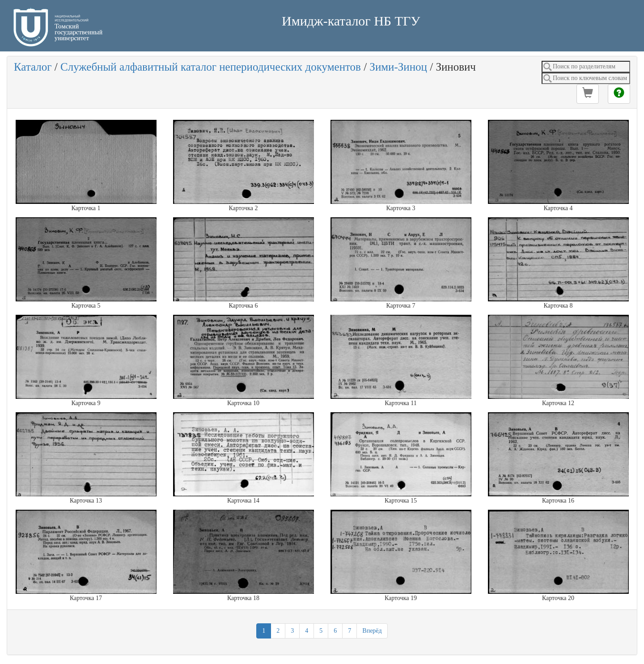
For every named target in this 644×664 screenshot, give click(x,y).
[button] (588, 94)
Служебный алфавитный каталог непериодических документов (211, 67)
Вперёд (372, 631)
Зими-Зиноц (398, 67)
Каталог (33, 67)
